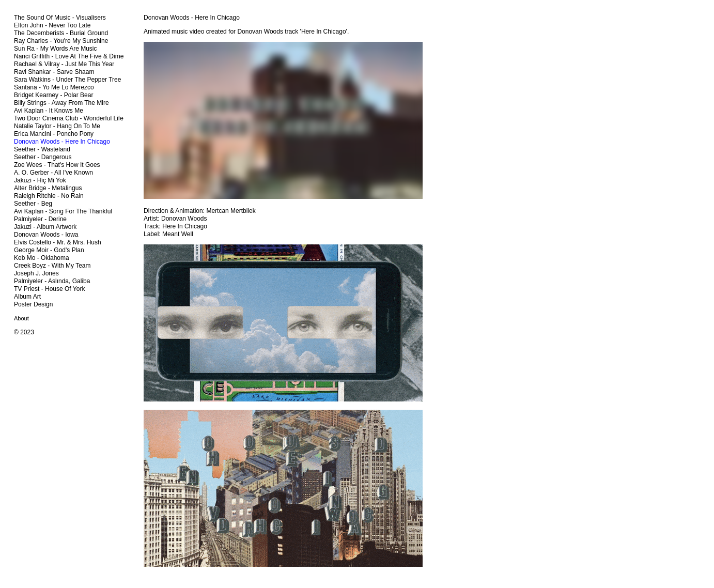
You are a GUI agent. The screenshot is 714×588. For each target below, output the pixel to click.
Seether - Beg (33, 204)
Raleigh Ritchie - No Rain (49, 196)
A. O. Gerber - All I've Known (53, 173)
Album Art (27, 297)
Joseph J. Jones (36, 273)
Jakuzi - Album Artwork (45, 227)
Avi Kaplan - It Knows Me (49, 111)
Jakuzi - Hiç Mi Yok (40, 180)
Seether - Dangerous (43, 157)
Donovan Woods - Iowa (46, 235)
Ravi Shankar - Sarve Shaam (54, 72)
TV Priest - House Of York (49, 289)
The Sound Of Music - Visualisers (60, 18)
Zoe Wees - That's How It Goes (57, 165)
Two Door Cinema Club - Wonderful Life (69, 118)
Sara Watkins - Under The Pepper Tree (67, 80)
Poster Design (33, 304)
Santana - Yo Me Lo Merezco (54, 87)
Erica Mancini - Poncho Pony (54, 134)
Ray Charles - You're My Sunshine (61, 41)
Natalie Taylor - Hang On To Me (57, 126)
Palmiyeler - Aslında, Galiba (52, 281)
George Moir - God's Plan (49, 250)
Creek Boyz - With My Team (52, 266)
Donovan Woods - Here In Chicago (62, 142)
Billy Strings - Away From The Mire (61, 103)
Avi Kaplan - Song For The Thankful (63, 211)
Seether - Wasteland (42, 149)
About (21, 318)
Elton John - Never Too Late (52, 25)
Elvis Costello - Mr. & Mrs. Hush (58, 242)
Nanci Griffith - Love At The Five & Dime (69, 56)
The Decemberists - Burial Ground (61, 33)
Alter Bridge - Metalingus (48, 188)
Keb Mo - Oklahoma (42, 258)
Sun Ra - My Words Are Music (56, 49)
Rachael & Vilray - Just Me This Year (64, 64)
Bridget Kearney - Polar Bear (53, 95)
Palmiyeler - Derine (40, 219)
